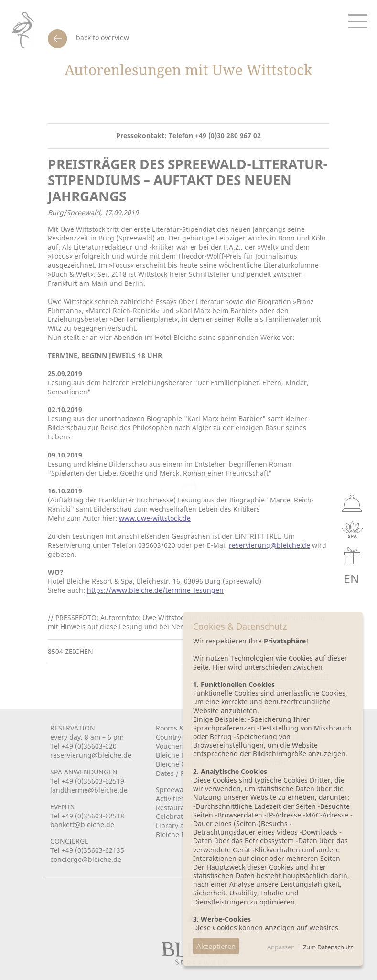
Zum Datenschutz (328, 947)
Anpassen (281, 947)
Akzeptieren (216, 946)
